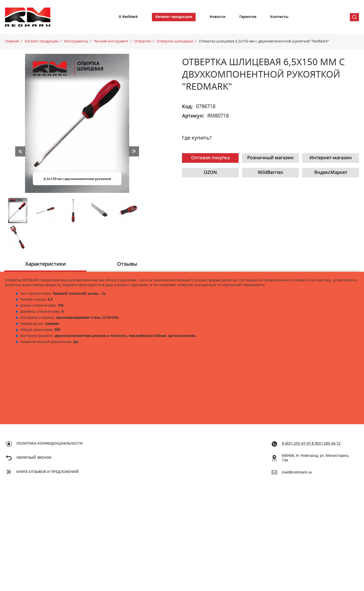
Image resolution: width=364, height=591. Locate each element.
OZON (210, 173)
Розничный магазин (270, 158)
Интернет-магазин (331, 158)
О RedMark (128, 17)
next (134, 151)
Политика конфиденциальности (50, 444)
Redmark (28, 17)
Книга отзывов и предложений (48, 472)
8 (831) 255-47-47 (296, 444)
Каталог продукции (174, 17)
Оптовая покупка (210, 158)
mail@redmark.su (297, 472)
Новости (218, 17)
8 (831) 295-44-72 (326, 444)
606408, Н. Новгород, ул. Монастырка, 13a (315, 458)
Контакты (279, 17)
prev (20, 151)
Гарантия (248, 17)
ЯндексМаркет (331, 173)
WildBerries (270, 173)
